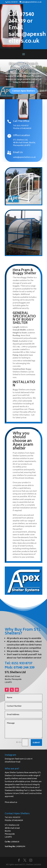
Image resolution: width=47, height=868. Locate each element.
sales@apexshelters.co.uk (24, 157)
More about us (11, 802)
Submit (36, 742)
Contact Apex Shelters (24, 92)
